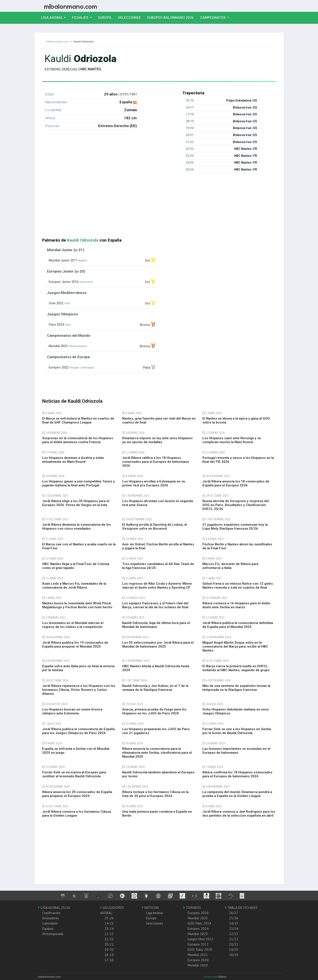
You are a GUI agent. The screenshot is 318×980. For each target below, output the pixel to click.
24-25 (109, 923)
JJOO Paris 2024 (199, 923)
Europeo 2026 (198, 913)
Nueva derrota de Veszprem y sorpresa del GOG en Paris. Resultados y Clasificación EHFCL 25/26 (236, 505)
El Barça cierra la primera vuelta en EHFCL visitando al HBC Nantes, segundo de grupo (236, 668)
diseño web (211, 977)
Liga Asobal (154, 913)
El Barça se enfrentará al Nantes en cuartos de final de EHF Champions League (78, 420)
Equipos (48, 928)
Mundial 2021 (198, 955)
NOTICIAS (150, 907)
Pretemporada (53, 934)
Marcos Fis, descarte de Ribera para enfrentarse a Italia (230, 566)
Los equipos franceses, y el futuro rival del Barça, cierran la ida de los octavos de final (155, 605)
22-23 (109, 934)
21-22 (109, 939)
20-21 (109, 944)
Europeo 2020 (198, 960)
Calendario (50, 923)
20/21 (234, 944)
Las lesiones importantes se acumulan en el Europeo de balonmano (236, 751)
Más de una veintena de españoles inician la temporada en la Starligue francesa (236, 688)
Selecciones (131, 17)
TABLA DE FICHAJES (241, 907)
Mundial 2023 (198, 934)
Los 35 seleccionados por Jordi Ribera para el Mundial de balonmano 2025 (158, 645)
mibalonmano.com (57, 41)
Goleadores (51, 918)
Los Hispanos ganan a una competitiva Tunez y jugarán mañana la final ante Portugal (78, 483)
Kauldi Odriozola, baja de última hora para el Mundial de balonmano (156, 625)
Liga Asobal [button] (52, 18)
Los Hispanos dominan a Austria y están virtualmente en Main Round (73, 460)
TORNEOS (192, 907)
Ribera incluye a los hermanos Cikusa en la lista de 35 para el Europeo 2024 (155, 794)
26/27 (234, 913)
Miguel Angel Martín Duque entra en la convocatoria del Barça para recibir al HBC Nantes (235, 646)
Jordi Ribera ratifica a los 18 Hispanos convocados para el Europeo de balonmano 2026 (156, 462)
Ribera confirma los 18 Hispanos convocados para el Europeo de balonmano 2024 (237, 774)
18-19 (109, 955)
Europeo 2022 (198, 944)
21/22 (234, 939)
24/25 (234, 923)
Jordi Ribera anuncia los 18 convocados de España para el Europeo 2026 (236, 483)
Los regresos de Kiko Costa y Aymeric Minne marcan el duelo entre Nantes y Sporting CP (157, 586)
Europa (107, 17)
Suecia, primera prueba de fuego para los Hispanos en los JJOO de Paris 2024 (154, 711)
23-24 (109, 928)
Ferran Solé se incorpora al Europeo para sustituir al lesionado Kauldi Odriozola (74, 774)
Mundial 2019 (198, 965)
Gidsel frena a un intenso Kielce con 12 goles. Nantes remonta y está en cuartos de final (238, 586)
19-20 (109, 949)
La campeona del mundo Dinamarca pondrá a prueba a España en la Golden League (237, 794)
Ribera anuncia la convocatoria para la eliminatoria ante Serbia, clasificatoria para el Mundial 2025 (157, 753)
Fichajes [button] (81, 18)
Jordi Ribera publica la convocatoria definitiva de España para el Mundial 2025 (238, 625)
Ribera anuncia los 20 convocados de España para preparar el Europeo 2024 (77, 794)
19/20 (234, 949)
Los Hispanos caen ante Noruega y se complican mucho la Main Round (232, 440)
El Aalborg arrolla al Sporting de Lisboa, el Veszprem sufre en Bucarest (155, 527)
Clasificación (51, 913)
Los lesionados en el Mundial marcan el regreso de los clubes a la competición (73, 625)
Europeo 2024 (198, 928)
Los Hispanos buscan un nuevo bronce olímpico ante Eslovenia (72, 711)
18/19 (234, 955)
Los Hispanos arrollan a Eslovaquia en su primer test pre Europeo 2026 (154, 483)
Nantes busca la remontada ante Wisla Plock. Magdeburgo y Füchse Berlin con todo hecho (77, 605)
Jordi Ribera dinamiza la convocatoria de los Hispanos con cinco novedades (76, 527)
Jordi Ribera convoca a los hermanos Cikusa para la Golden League (77, 814)
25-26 (109, 918)
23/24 (234, 928)
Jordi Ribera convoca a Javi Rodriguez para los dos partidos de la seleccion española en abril (239, 814)
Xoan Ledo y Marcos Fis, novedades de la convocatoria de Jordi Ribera (74, 586)
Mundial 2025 (198, 918)
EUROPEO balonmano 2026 (172, 17)
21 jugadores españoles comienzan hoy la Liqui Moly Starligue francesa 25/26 (235, 527)
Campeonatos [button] (213, 18)
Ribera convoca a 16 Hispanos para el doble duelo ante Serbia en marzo (236, 605)
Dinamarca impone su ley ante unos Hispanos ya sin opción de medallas (157, 440)
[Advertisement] (159, 207)
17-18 (109, 960)
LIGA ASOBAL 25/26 (54, 907)
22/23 (234, 934)
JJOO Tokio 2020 (200, 949)
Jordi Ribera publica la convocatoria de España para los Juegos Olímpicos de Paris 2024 (78, 731)
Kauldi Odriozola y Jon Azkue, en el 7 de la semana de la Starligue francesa (155, 688)
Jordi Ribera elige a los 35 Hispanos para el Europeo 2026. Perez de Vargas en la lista (76, 503)
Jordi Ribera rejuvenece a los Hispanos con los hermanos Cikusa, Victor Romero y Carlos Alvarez (79, 690)
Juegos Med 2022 (200, 939)
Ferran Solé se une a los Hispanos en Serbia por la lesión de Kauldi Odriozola (237, 731)
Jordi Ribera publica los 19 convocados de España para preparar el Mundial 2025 (75, 645)
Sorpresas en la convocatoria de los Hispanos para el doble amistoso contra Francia (78, 440)
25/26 (234, 918)
